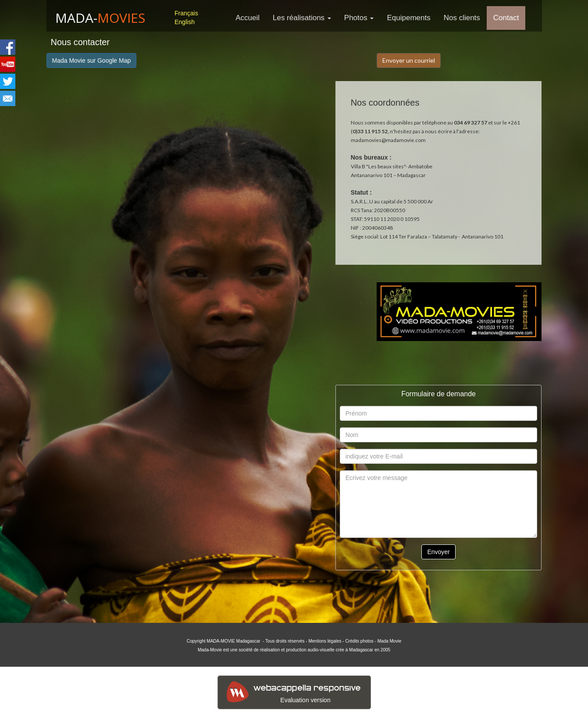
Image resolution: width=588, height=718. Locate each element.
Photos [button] (359, 18)
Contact (506, 18)
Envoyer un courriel (409, 60)
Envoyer (438, 552)
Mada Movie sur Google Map (92, 60)
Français (186, 13)
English (185, 22)
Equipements (408, 18)
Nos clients (462, 18)
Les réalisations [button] (302, 18)
